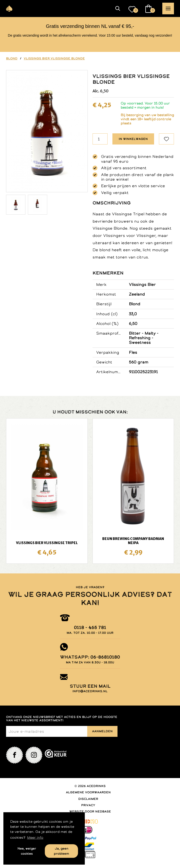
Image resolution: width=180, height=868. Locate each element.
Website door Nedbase (90, 812)
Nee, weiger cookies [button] (27, 851)
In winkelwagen (133, 139)
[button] (118, 8)
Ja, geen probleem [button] (61, 851)
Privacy (88, 805)
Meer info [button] (35, 837)
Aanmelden (102, 731)
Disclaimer (88, 799)
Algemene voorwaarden (88, 792)
